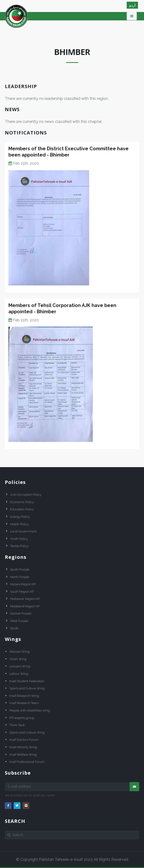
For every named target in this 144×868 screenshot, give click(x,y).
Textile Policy (19, 546)
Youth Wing (18, 659)
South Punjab (20, 570)
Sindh (14, 628)
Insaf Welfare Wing (23, 755)
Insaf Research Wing (24, 696)
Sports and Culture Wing (27, 688)
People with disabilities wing (30, 710)
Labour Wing (19, 674)
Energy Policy (20, 517)
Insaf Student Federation (27, 681)
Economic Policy (22, 502)
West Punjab (19, 621)
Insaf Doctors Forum (24, 740)
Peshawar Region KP (25, 599)
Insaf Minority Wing (23, 747)
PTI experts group (22, 718)
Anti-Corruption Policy (26, 495)
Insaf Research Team (24, 703)
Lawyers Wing (20, 666)
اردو (132, 5)
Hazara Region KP (23, 584)
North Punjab (20, 577)
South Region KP (22, 592)
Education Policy (22, 509)
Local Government (23, 531)
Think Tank (17, 725)
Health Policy (19, 524)
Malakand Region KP (25, 606)
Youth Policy (19, 539)
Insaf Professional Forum (27, 762)
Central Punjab (21, 613)
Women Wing (19, 652)
